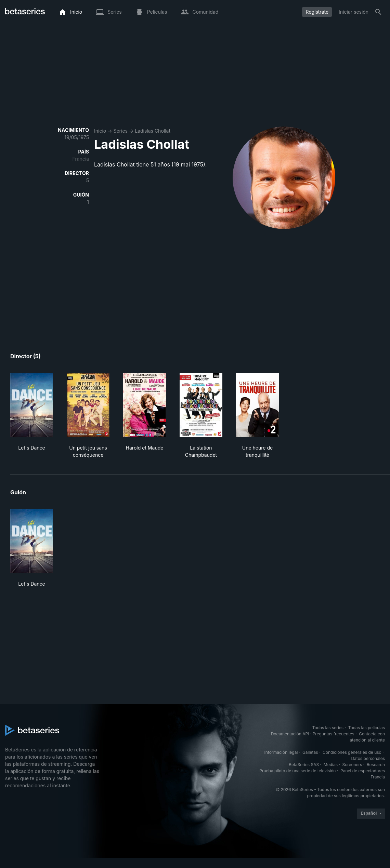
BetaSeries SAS (304, 765)
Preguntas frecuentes (334, 734)
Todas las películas (367, 728)
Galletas (310, 752)
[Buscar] (378, 12)
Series (120, 131)
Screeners (352, 765)
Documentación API (290, 734)
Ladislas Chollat (153, 131)
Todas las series (328, 728)
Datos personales (368, 758)
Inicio (100, 131)
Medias (331, 765)
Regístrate (317, 12)
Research (376, 765)
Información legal (281, 752)
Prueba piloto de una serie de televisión (297, 771)
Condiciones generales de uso (352, 752)
